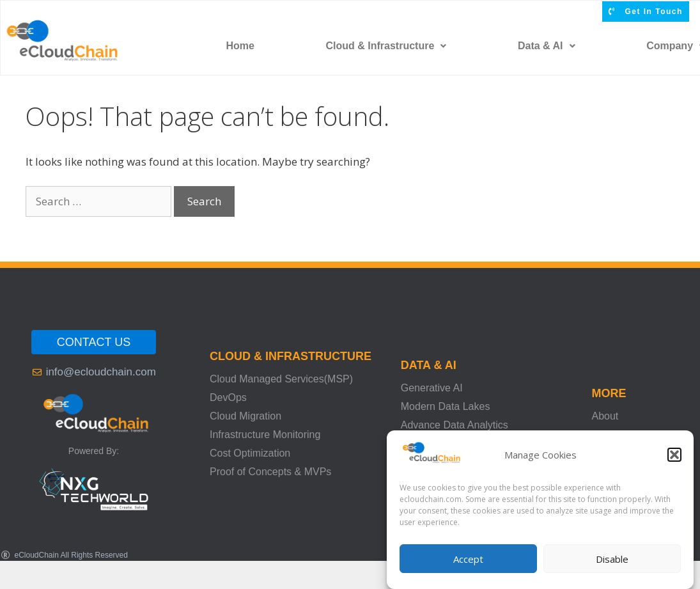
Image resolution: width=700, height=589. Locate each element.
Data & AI (547, 46)
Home (240, 46)
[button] (674, 455)
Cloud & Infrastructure (386, 46)
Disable (612, 559)
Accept (468, 559)
